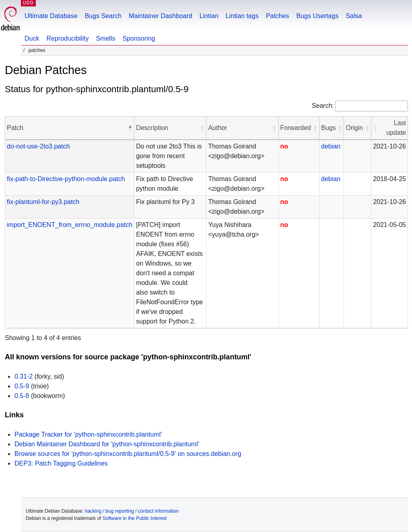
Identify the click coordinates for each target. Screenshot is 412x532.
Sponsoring (139, 38)
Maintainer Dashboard (160, 16)
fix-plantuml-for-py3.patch (43, 202)
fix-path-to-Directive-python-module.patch (66, 179)
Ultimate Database (51, 16)
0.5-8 (22, 396)
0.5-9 (22, 386)
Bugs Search (103, 16)
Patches (278, 16)
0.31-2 (24, 376)
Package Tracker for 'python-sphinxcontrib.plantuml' (88, 434)
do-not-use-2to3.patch (38, 146)
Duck (32, 38)
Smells (105, 38)
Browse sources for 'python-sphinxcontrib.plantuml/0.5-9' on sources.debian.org (128, 454)
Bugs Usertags (317, 16)
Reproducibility (67, 38)
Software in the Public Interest (135, 518)
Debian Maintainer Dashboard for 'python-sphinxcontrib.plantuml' (107, 444)
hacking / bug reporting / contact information (132, 511)
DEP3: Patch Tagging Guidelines (61, 463)
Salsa (354, 16)
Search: (323, 106)
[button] (130, 128)
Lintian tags (242, 16)
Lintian (209, 16)
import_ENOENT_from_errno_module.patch (70, 225)
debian (331, 146)
